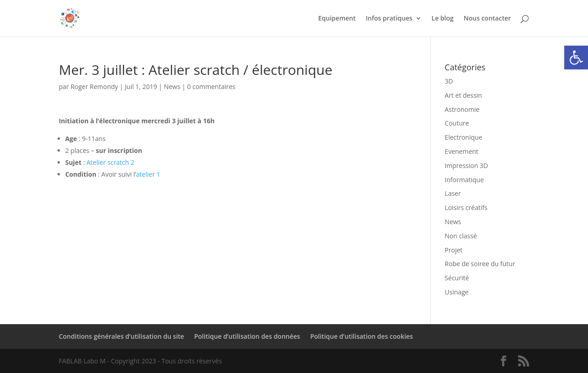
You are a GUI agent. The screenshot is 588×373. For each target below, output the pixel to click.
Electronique (463, 137)
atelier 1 (148, 174)
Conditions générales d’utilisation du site (122, 336)
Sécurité (457, 278)
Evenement (461, 151)
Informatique (464, 180)
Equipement (337, 19)
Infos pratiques (389, 19)
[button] (576, 58)
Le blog (443, 19)
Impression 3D (466, 165)
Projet (453, 250)
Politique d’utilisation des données (247, 336)
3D (449, 81)
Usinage (456, 292)
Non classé (461, 236)
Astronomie (462, 109)
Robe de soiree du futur (480, 264)
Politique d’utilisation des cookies (362, 336)
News (172, 87)
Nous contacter (487, 19)
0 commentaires (212, 87)
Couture (457, 123)
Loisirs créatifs (466, 208)
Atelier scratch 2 (110, 162)
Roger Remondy (94, 87)
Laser (453, 193)
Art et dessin (463, 95)
